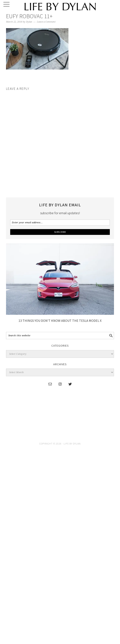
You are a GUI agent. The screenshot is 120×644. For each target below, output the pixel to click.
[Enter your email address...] (60, 223)
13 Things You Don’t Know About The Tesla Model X (60, 321)
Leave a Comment (46, 22)
